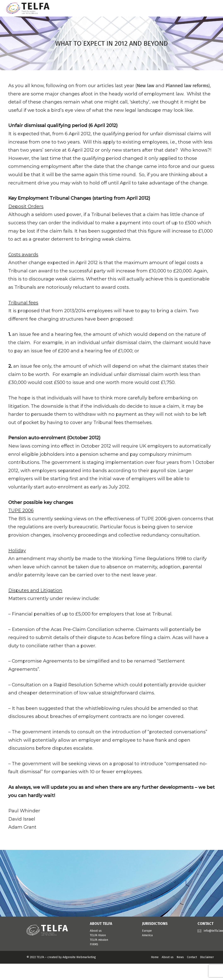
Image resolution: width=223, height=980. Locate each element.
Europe (147, 931)
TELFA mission (99, 940)
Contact (192, 957)
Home (155, 957)
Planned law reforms (187, 86)
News (180, 957)
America (147, 935)
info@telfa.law (213, 931)
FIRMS (94, 944)
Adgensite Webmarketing (79, 957)
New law (146, 86)
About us (96, 931)
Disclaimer (207, 957)
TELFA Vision (98, 935)
